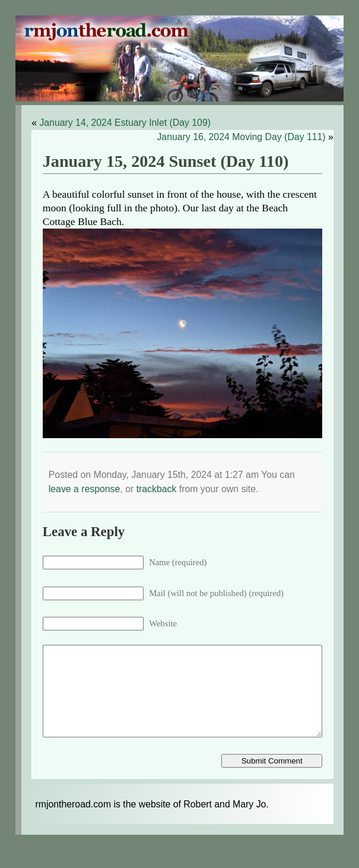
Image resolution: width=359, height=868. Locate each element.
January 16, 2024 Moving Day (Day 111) (241, 137)
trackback (157, 489)
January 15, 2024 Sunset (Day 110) (166, 161)
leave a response (85, 489)
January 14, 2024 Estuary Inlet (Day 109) (125, 123)
